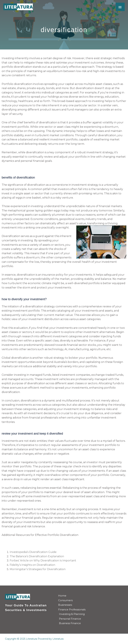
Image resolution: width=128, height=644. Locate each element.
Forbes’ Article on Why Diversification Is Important (43, 561)
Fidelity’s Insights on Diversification (32, 565)
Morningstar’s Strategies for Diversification (38, 569)
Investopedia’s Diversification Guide (33, 552)
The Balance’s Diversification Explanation (37, 556)
